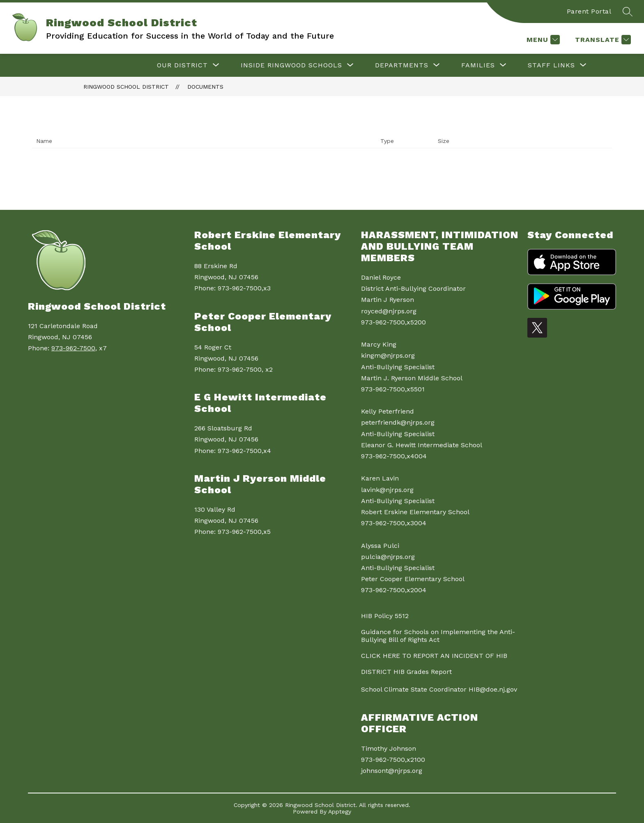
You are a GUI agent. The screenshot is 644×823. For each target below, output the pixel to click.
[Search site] (628, 11)
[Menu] (542, 40)
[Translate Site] (602, 40)
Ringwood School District (126, 87)
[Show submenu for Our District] (182, 65)
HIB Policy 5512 (385, 616)
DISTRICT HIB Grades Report (406, 672)
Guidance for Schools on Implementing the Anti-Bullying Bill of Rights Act (438, 636)
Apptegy (340, 812)
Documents (205, 87)
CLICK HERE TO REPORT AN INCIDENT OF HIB (434, 656)
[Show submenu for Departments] (402, 65)
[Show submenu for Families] (478, 65)
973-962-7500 (73, 348)
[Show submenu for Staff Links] (551, 65)
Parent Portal (589, 11)
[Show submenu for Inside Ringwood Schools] (291, 65)
